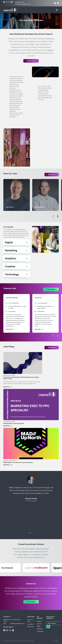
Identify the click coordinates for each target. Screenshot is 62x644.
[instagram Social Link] (7, 2)
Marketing (40, 629)
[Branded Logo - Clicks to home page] (10, 10)
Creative (39, 624)
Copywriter (38, 298)
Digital (39, 626)
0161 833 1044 (20, 2)
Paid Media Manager (12, 298)
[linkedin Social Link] (12, 2)
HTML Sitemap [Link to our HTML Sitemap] (30, 641)
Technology (40, 631)
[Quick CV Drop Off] (55, 3)
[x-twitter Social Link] (9, 2)
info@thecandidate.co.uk (23, 4)
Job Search (30, 624)
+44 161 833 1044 (15, 620)
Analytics (39, 621)
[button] (58, 216)
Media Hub (30, 627)
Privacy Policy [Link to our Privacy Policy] (17, 641)
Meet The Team (30, 621)
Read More (52, 348)
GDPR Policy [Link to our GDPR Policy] (23, 641)
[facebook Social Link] (4, 2)
